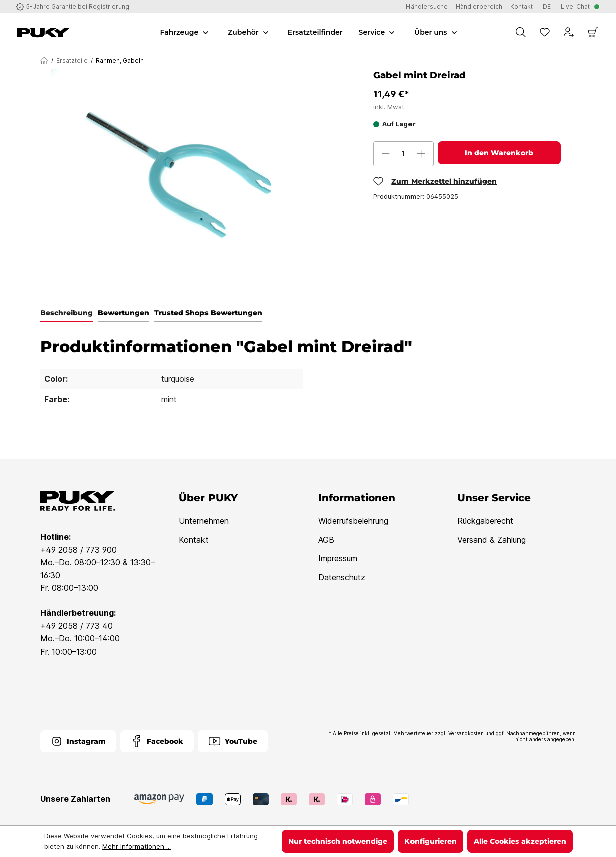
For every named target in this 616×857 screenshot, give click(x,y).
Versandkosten (466, 733)
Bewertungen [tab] (124, 313)
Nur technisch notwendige (338, 841)
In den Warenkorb (499, 153)
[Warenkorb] (593, 32)
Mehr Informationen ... (137, 846)
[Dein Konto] (569, 32)
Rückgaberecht (485, 521)
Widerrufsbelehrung (353, 521)
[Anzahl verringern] (386, 154)
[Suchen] (521, 32)
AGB (326, 540)
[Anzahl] (403, 154)
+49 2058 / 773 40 (76, 626)
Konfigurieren (431, 841)
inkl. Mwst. (390, 107)
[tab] (66, 313)
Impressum (338, 558)
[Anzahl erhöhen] (421, 154)
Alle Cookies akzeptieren (520, 841)
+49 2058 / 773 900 (78, 550)
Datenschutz (342, 577)
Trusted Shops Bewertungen (208, 313)
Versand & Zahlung (491, 540)
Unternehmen (204, 521)
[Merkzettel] (545, 32)
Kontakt (194, 540)
